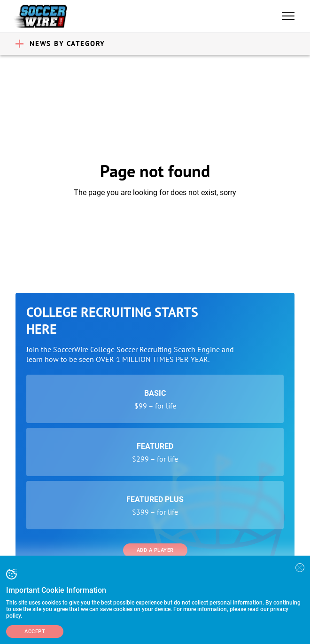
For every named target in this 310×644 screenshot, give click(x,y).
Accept (35, 632)
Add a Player (155, 550)
